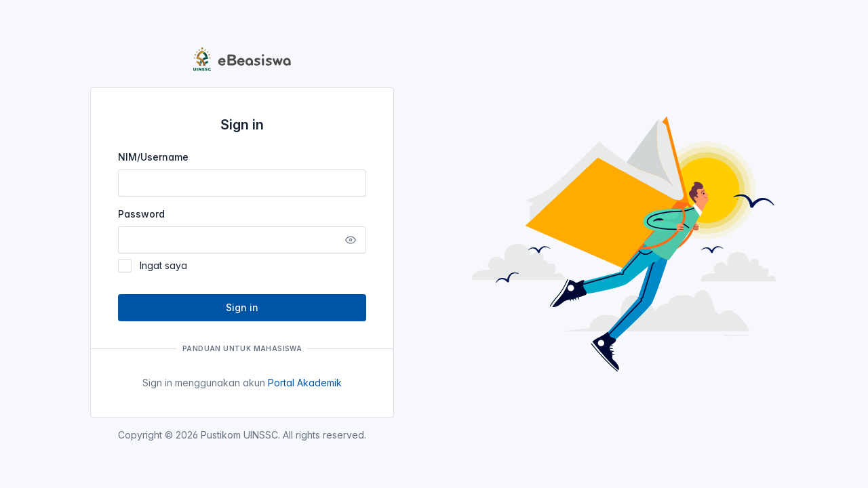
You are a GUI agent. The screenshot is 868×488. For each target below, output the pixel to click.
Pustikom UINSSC (239, 435)
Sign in (242, 307)
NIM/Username (153, 157)
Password (141, 214)
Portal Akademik (305, 383)
